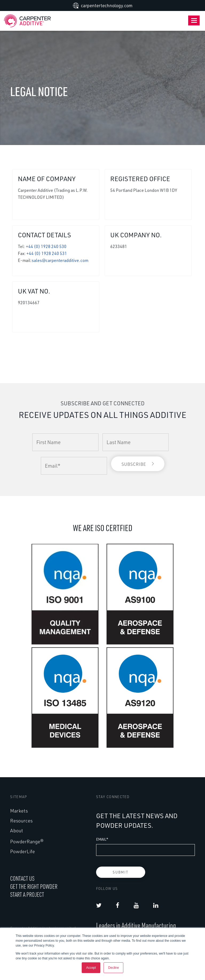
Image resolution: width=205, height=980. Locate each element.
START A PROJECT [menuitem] (27, 894)
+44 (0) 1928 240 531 (47, 253)
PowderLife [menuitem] (23, 851)
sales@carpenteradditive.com (60, 260)
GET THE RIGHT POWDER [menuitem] (34, 886)
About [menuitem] (17, 830)
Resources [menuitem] (21, 821)
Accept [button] (91, 968)
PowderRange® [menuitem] (27, 841)
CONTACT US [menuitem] (22, 878)
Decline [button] (113, 968)
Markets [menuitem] (19, 811)
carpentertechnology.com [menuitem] (107, 5)
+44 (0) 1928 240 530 (46, 246)
